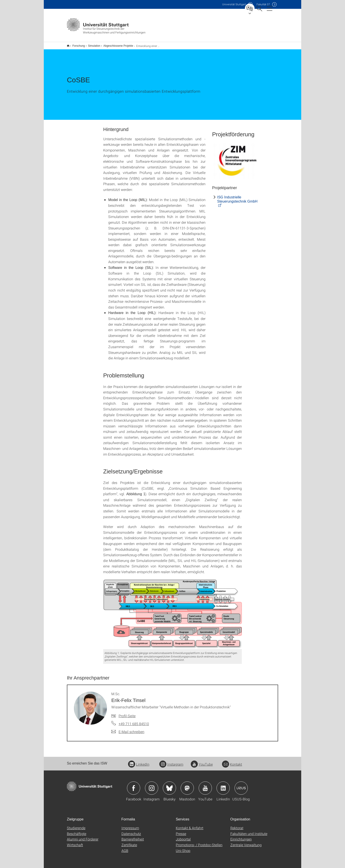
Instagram (171, 761)
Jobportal (183, 836)
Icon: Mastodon (187, 785)
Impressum (130, 825)
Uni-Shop (183, 848)
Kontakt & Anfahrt (190, 825)
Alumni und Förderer (83, 836)
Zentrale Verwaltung (246, 842)
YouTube (202, 761)
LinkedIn (139, 761)
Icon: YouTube (205, 785)
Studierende (76, 825)
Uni (234, 4)
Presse (181, 831)
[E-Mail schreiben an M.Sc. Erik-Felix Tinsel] (128, 729)
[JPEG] (236, 158)
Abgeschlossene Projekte (116, 44)
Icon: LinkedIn (223, 785)
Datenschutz (131, 831)
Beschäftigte (77, 831)
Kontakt (232, 761)
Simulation (92, 44)
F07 (263, 4)
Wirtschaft (75, 842)
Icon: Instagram (152, 785)
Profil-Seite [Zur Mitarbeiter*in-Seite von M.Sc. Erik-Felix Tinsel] (127, 713)
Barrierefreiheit (133, 836)
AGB (125, 848)
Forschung (76, 44)
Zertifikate (129, 842)
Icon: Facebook (134, 785)
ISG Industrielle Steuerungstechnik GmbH (237, 196)
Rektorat (237, 825)
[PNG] (172, 611)
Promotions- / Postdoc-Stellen (199, 842)
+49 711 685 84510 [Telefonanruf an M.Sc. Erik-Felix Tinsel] (134, 721)
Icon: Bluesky (169, 785)
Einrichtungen (241, 836)
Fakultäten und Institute (249, 831)
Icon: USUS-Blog (241, 785)
